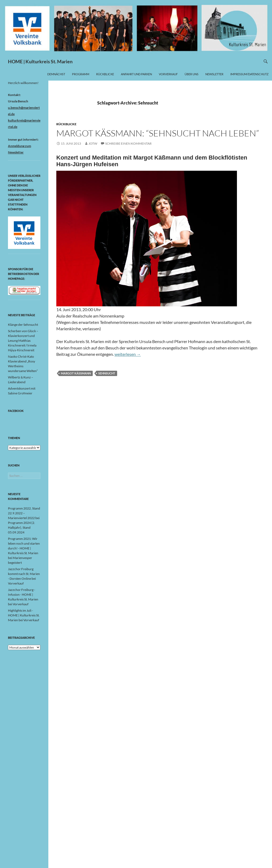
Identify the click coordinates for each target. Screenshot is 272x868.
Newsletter (214, 74)
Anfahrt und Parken (136, 74)
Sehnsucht (107, 373)
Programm (81, 74)
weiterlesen (128, 354)
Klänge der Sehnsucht (23, 325)
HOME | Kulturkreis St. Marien (40, 61)
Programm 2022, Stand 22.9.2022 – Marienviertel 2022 (24, 513)
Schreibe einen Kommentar (128, 143)
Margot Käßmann (76, 373)
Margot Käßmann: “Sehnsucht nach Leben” (158, 133)
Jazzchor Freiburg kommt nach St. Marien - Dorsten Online (24, 574)
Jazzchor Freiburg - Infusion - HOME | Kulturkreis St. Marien (23, 594)
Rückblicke (105, 74)
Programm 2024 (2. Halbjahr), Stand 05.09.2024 (22, 527)
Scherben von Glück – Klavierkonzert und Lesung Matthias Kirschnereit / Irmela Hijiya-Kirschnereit (23, 341)
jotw (93, 143)
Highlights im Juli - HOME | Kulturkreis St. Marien (24, 615)
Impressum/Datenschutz (249, 74)
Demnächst (56, 74)
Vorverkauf (168, 74)
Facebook (16, 411)
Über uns (192, 74)
